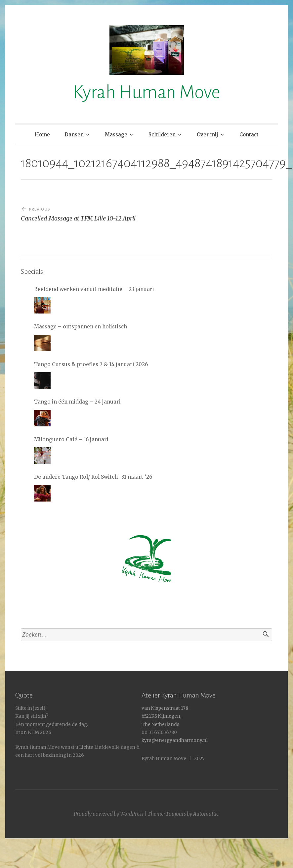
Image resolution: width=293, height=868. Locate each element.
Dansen (74, 135)
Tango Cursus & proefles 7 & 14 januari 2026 (91, 364)
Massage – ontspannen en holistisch (81, 327)
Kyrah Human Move (146, 92)
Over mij (208, 135)
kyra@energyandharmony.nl (175, 740)
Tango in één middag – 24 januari (77, 402)
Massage (116, 135)
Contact (249, 135)
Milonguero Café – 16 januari (71, 439)
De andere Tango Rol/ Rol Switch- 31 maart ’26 (93, 477)
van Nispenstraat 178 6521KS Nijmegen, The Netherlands (165, 716)
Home (42, 135)
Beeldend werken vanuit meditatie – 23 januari (94, 289)
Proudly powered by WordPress (109, 814)
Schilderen (162, 135)
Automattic (206, 814)
